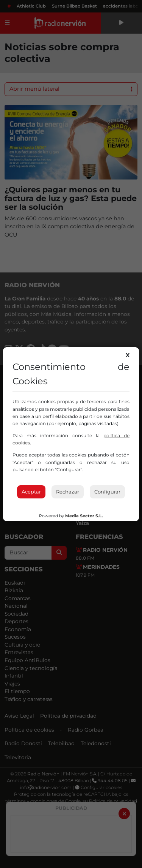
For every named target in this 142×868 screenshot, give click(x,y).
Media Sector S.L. (84, 516)
